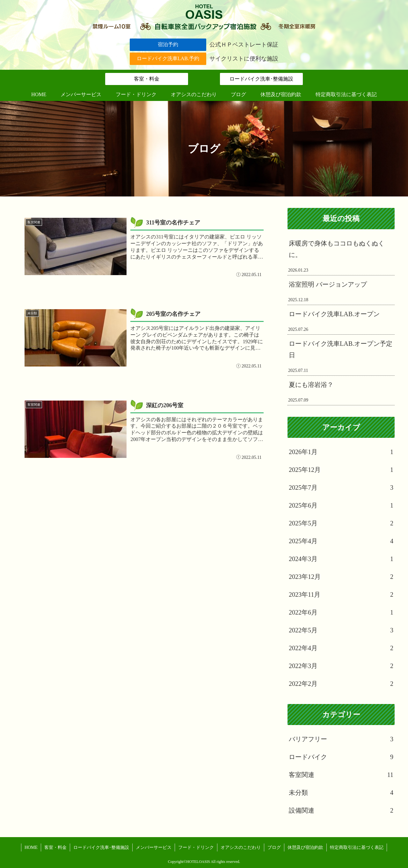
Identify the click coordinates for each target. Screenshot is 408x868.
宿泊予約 (168, 44)
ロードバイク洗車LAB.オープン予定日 (341, 349)
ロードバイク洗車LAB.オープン (334, 314)
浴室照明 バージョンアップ (328, 284)
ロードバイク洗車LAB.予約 (168, 58)
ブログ (274, 847)
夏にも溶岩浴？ (311, 385)
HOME (31, 847)
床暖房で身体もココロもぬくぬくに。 (337, 249)
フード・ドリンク (196, 847)
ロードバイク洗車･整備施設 (261, 79)
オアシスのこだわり (241, 847)
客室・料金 (147, 79)
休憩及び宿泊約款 (305, 847)
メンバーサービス (154, 847)
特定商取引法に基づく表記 (357, 847)
